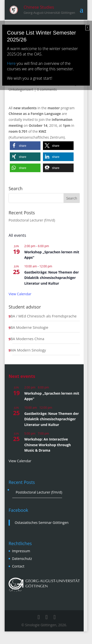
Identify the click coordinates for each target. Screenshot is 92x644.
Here (11, 63)
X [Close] (87, 28)
